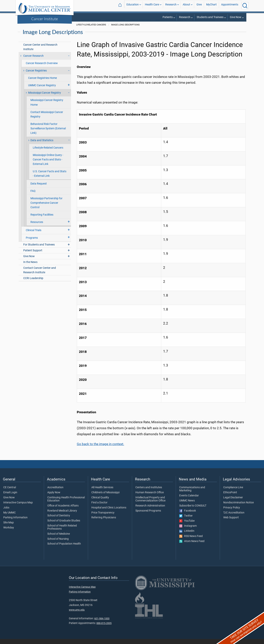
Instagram (188, 531)
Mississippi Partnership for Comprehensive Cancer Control (46, 208)
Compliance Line (233, 493)
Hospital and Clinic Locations (109, 513)
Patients (168, 17)
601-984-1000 (102, 624)
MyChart (211, 6)
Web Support (231, 523)
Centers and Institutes (149, 493)
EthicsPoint (230, 498)
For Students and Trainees (39, 250)
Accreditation (55, 493)
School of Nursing (58, 544)
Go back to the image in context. (100, 449)
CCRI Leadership (33, 283)
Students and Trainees (210, 17)
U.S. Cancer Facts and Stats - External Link (50, 179)
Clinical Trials (34, 235)
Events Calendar (189, 501)
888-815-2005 (104, 628)
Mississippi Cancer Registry (171, 25)
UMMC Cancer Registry (42, 90)
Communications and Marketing (192, 494)
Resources (37, 227)
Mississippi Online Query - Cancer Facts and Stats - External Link (48, 165)
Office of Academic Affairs (63, 511)
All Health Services (102, 493)
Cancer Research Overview (42, 68)
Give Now (236, 17)
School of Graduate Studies (64, 526)
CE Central (10, 493)
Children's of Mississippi (105, 498)
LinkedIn (187, 536)
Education (133, 6)
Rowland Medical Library (62, 516)
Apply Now (54, 498)
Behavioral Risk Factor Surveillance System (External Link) (48, 134)
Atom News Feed (192, 546)
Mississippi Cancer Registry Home (47, 107)
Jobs (6, 513)
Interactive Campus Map (18, 508)
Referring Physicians (104, 523)
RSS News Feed (191, 541)
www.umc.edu (77, 615)
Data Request (39, 189)
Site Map (9, 528)
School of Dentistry (59, 521)
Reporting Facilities (42, 220)
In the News (30, 267)
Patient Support (33, 255)
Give (199, 6)
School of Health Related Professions (62, 532)
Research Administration (150, 511)
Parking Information (15, 523)
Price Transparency (103, 518)
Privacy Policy (232, 513)
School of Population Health (64, 549)
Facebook (188, 516)
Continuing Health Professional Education (66, 504)
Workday (9, 533)
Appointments (230, 6)
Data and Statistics (204, 25)
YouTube (187, 526)
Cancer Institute (45, 19)
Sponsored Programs (148, 516)
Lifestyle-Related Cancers (48, 153)
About (186, 6)
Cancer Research (115, 25)
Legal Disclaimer (233, 503)
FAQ (33, 196)
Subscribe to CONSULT (193, 511)
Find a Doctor (99, 508)
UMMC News (187, 506)
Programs (32, 243)
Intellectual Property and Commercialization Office (150, 504)
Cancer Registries (140, 25)
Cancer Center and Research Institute (40, 52)
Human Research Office (150, 498)
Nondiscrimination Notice (238, 508)
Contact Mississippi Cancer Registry (47, 119)
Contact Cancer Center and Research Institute (40, 275)
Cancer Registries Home (42, 83)
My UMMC (10, 518)
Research (171, 6)
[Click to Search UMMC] (245, 6)
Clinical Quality (100, 503)
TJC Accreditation (234, 518)
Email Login (10, 498)
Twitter (186, 521)
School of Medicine (59, 539)
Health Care (152, 6)
